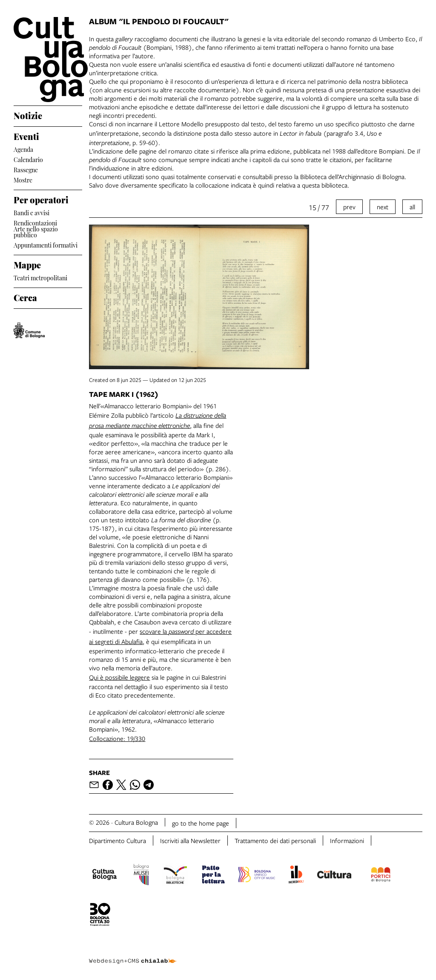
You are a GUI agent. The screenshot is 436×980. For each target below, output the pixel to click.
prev (349, 207)
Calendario (28, 159)
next (383, 207)
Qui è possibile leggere (119, 677)
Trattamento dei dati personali (275, 840)
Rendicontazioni (35, 222)
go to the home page (201, 823)
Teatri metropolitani (40, 277)
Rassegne (26, 169)
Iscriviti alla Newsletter (190, 840)
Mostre (23, 179)
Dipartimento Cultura (118, 840)
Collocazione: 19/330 (117, 738)
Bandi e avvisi (32, 212)
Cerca (25, 296)
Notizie (28, 114)
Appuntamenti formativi (46, 244)
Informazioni (347, 840)
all (412, 207)
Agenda (23, 149)
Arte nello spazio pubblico (36, 232)
